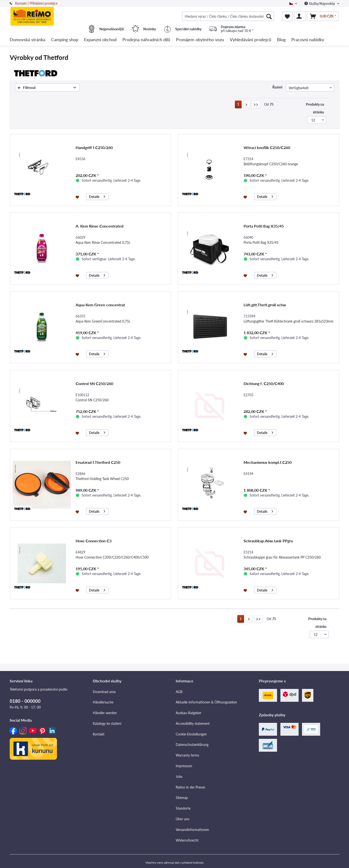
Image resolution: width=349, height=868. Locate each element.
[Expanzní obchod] (100, 40)
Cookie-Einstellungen (191, 734)
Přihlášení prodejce (44, 3)
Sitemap (182, 798)
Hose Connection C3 (94, 541)
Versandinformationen (192, 830)
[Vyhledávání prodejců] (250, 40)
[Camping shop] (65, 40)
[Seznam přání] (287, 16)
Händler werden (105, 713)
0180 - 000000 (25, 701)
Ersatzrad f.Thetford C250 (98, 462)
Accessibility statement (193, 723)
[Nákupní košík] (323, 16)
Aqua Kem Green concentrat (100, 305)
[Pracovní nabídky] (308, 40)
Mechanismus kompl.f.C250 (268, 462)
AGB (179, 692)
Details (97, 196)
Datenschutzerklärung (192, 745)
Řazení (277, 87)
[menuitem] (228, 16)
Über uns (182, 819)
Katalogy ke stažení (107, 723)
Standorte (183, 808)
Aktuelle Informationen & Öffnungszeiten (206, 702)
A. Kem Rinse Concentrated (99, 226)
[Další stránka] (246, 104)
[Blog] (281, 40)
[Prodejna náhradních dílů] (146, 40)
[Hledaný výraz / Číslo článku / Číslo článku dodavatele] (228, 16)
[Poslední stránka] (256, 104)
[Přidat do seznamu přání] (78, 197)
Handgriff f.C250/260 (94, 147)
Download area (104, 692)
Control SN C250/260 (94, 383)
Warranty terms (187, 755)
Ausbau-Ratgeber (189, 713)
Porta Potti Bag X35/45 (264, 226)
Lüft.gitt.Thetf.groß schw (265, 305)
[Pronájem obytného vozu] (200, 40)
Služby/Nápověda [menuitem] (320, 4)
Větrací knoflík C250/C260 (267, 147)
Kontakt (21, 3)
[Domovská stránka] (28, 40)
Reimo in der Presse (190, 787)
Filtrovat (27, 88)
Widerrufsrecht (187, 840)
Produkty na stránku (315, 108)
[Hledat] (269, 16)
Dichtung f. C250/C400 (264, 383)
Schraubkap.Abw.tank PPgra (268, 541)
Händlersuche (103, 702)
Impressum (184, 766)
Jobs (179, 777)
